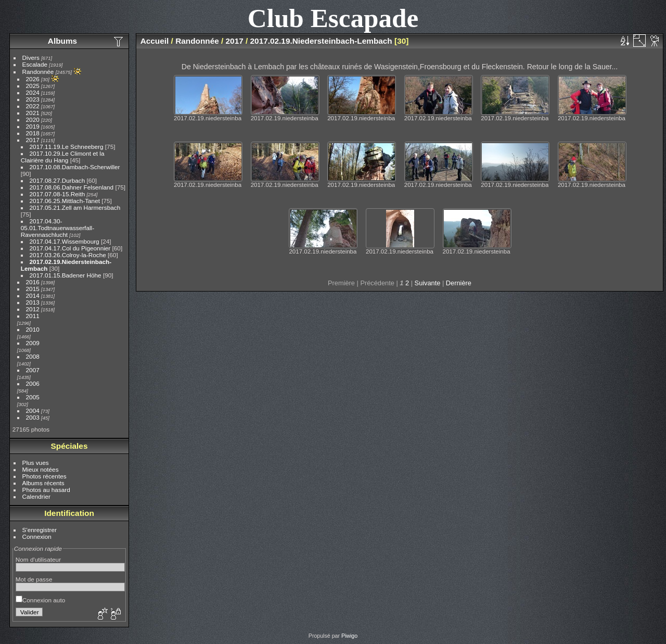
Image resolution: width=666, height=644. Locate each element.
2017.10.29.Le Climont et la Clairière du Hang (63, 157)
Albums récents (43, 483)
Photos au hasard (46, 490)
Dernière (459, 283)
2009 (33, 343)
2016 (33, 282)
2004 (33, 411)
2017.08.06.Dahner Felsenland (72, 187)
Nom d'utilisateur (38, 559)
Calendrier (36, 496)
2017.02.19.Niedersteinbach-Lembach (321, 41)
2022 (33, 106)
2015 (33, 289)
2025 (33, 86)
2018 (33, 133)
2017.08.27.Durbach (57, 180)
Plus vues (36, 463)
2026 (33, 79)
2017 (33, 140)
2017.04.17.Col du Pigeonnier (70, 248)
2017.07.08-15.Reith (57, 194)
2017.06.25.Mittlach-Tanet (65, 201)
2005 (33, 397)
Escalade (35, 64)
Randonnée (38, 72)
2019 (33, 126)
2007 (33, 370)
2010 (33, 329)
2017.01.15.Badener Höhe (66, 275)
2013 (33, 302)
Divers (31, 58)
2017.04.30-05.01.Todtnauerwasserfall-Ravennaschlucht (57, 228)
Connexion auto (40, 600)
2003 (33, 417)
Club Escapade (333, 18)
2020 (33, 119)
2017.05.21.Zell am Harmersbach (75, 207)
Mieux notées (41, 469)
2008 (33, 356)
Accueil (155, 41)
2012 (33, 309)
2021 (33, 113)
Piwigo (349, 636)
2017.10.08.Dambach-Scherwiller (75, 167)
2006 (33, 383)
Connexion (37, 536)
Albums (62, 41)
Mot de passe (34, 579)
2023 (33, 99)
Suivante (428, 283)
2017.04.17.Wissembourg (65, 241)
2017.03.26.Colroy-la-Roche (68, 255)
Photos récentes (44, 476)
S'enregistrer (40, 530)
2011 (33, 316)
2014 (33, 295)
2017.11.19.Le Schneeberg (67, 147)
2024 (33, 92)
